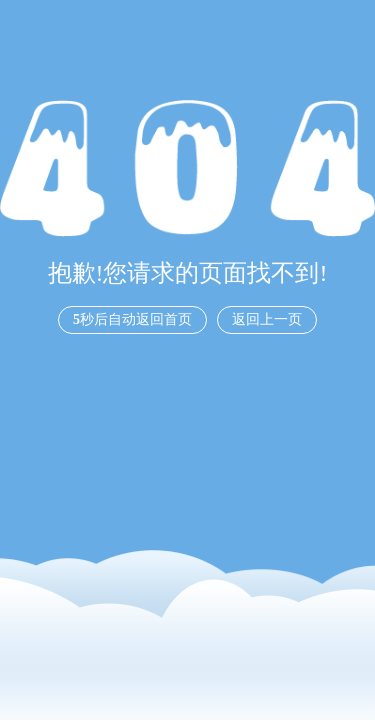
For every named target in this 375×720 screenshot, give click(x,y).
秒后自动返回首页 (132, 319)
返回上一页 (267, 319)
